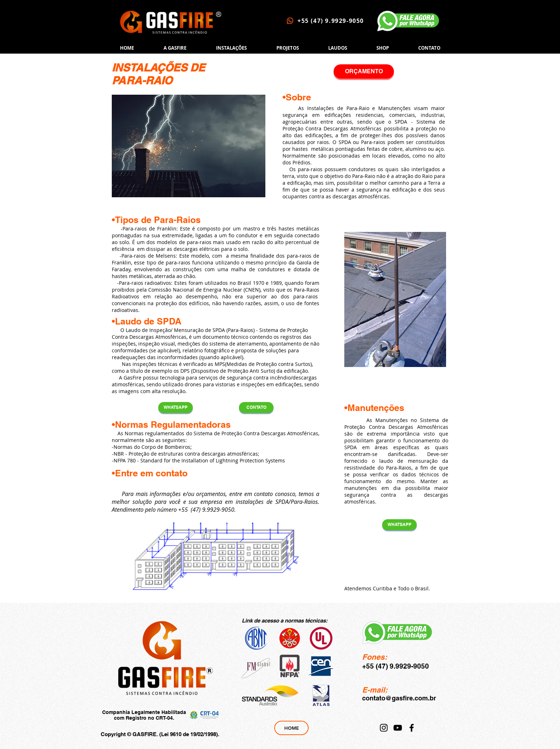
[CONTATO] (256, 408)
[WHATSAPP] (176, 408)
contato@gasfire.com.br (399, 698)
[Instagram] (384, 728)
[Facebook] (412, 728)
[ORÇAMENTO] (364, 71)
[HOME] (291, 728)
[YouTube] (398, 728)
